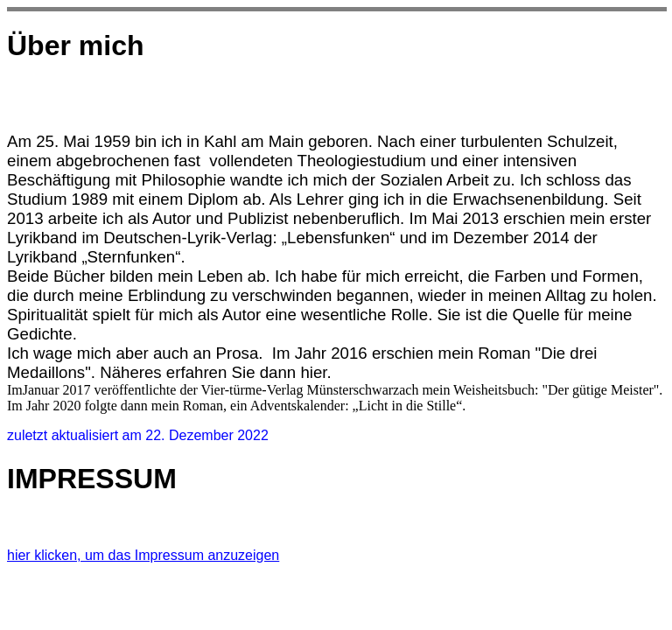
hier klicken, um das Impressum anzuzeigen (143, 555)
